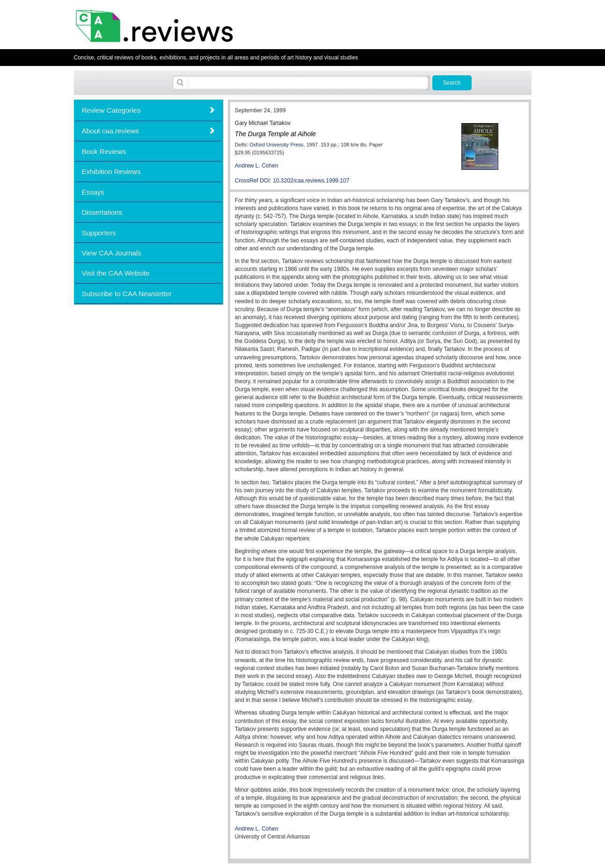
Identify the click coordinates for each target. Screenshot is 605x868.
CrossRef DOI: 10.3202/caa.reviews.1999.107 (292, 181)
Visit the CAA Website (116, 273)
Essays (93, 192)
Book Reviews (104, 151)
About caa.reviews (111, 131)
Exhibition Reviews (111, 171)
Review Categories (111, 110)
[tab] (149, 110)
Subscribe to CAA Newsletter (127, 294)
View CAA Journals (112, 253)
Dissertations (102, 212)
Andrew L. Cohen (257, 166)
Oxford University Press (277, 145)
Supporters (99, 233)
